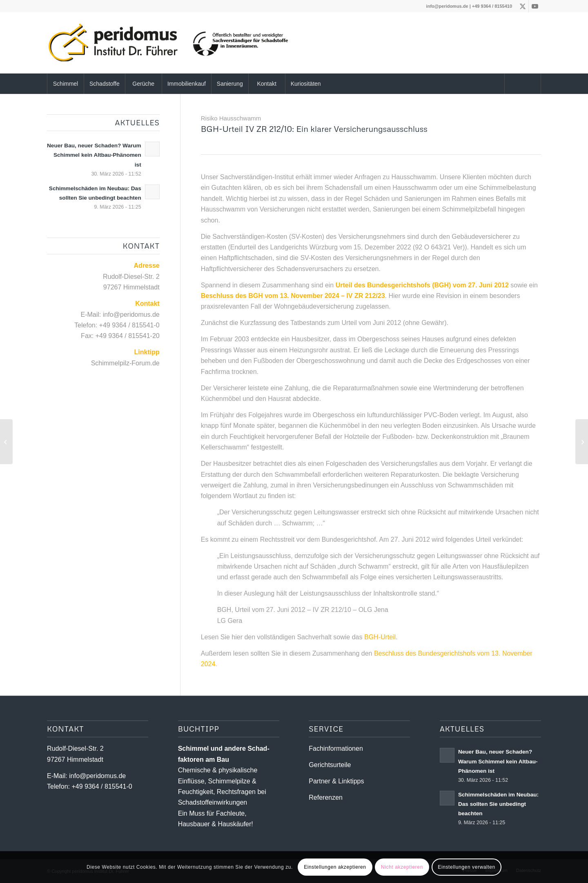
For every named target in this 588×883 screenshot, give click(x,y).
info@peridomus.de (447, 6)
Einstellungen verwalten (467, 867)
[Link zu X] (522, 6)
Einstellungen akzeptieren (335, 867)
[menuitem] (65, 84)
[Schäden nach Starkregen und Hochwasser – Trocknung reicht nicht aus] (582, 442)
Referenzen (326, 797)
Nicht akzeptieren (402, 867)
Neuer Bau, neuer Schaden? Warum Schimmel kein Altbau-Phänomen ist (94, 155)
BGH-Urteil (380, 637)
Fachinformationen (336, 748)
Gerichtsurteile (330, 765)
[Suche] (523, 84)
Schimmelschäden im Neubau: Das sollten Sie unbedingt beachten (498, 804)
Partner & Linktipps (336, 781)
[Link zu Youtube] (535, 6)
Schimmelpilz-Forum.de (125, 363)
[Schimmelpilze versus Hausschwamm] (6, 442)
